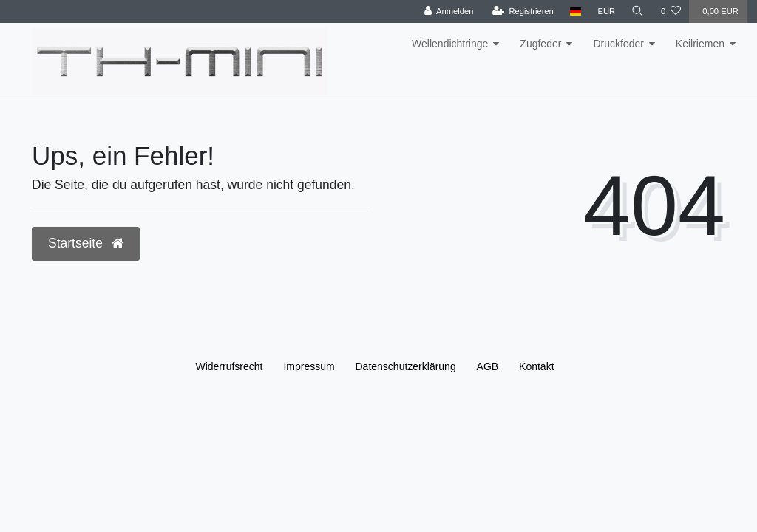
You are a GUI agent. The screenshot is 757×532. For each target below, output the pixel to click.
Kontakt (536, 366)
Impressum (309, 366)
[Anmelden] (448, 11)
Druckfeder (618, 44)
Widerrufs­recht (229, 366)
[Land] (576, 11)
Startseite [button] (86, 243)
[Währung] (606, 11)
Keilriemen (700, 44)
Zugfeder (540, 44)
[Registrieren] (522, 11)
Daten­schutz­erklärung (406, 366)
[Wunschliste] (671, 11)
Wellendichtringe (450, 44)
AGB (488, 366)
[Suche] (638, 11)
